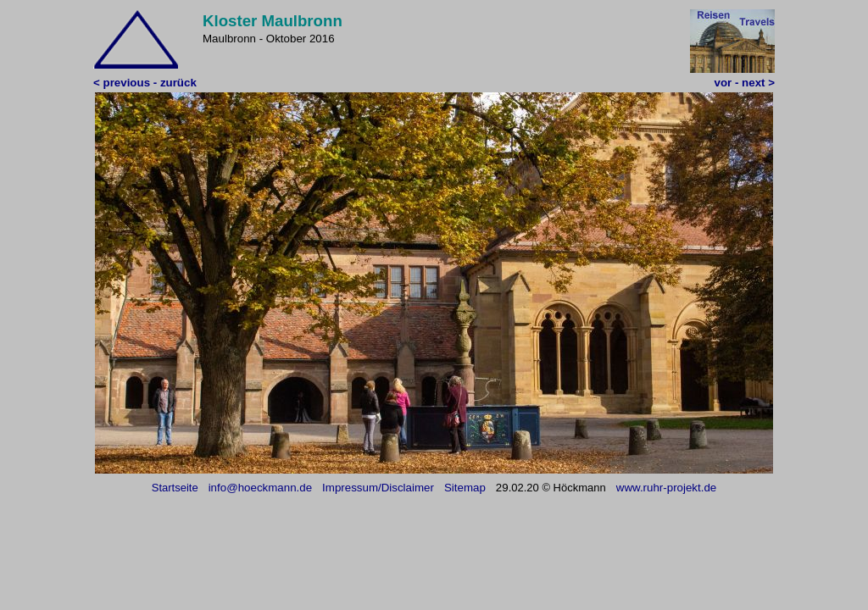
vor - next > (745, 83)
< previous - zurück (145, 83)
